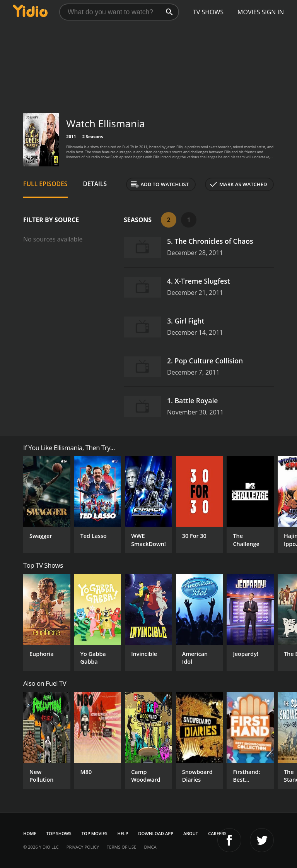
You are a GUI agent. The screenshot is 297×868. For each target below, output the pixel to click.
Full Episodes (45, 184)
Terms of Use (121, 847)
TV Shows (208, 12)
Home (30, 833)
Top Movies (95, 833)
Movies (249, 12)
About (191, 833)
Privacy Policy (83, 847)
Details (95, 184)
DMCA (150, 847)
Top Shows (59, 833)
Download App (156, 833)
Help (123, 833)
